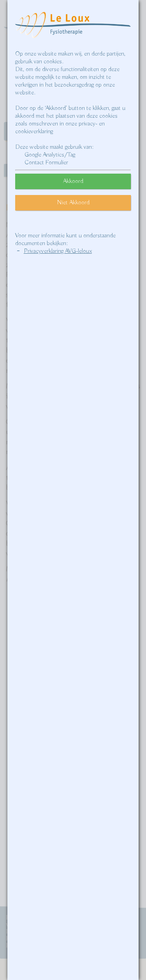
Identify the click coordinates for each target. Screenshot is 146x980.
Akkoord (73, 181)
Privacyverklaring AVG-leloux (58, 251)
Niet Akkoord (73, 203)
